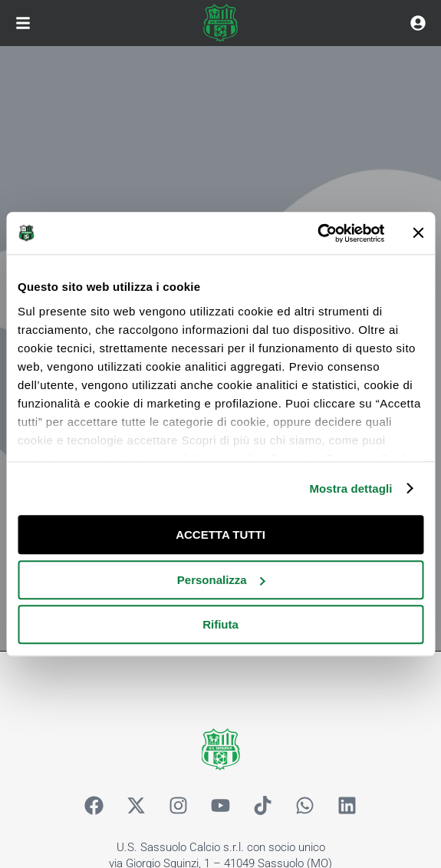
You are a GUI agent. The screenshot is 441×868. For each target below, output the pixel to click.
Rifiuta (220, 624)
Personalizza (221, 580)
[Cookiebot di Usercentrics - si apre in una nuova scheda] (317, 233)
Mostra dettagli (350, 488)
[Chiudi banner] (418, 233)
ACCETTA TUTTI (220, 535)
